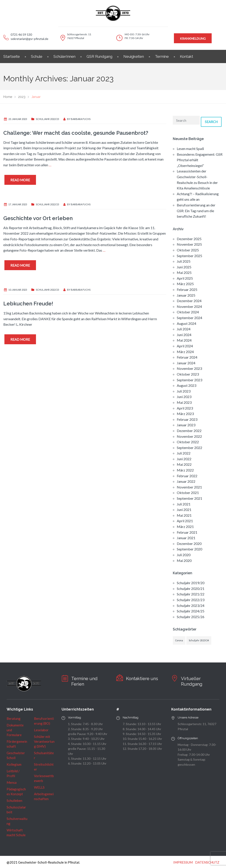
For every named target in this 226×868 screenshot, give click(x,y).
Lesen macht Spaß (190, 149)
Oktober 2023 (188, 374)
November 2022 (189, 436)
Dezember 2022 (189, 431)
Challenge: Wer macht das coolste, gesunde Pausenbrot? (76, 133)
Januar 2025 (186, 295)
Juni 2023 (184, 397)
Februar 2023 (187, 419)
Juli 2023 (184, 391)
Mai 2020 (184, 560)
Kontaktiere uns (142, 679)
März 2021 (185, 527)
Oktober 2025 (188, 250)
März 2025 (185, 284)
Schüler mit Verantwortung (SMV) (44, 741)
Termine (162, 56)
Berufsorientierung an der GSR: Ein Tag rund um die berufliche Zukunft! (196, 211)
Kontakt (186, 56)
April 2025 (185, 278)
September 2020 (189, 549)
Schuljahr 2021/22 (191, 594)
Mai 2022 (184, 464)
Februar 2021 (187, 532)
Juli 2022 (184, 453)
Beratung (14, 718)
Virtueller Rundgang (192, 681)
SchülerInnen (64, 56)
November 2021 (189, 487)
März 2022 (185, 470)
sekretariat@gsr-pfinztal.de (29, 39)
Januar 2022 (186, 481)
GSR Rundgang (99, 56)
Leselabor (41, 730)
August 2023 (186, 385)
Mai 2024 (184, 340)
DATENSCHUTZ (207, 862)
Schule (37, 56)
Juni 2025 (184, 267)
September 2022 (189, 448)
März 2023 (185, 414)
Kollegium (14, 764)
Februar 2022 (187, 476)
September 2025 (189, 256)
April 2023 (185, 408)
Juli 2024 (184, 329)
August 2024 (186, 323)
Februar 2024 (187, 357)
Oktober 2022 (188, 442)
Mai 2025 (184, 272)
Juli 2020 (184, 555)
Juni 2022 (184, 459)
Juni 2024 (184, 335)
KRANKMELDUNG (193, 38)
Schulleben (14, 801)
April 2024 (185, 346)
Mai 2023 (184, 402)
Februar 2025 (187, 289)
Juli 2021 (184, 504)
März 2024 (185, 352)
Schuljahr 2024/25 (191, 611)
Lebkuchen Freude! (28, 304)
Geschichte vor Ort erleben (38, 218)
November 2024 (189, 306)
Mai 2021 (184, 515)
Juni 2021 (184, 510)
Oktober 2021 (188, 493)
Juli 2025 (184, 261)
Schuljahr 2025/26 (191, 617)
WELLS (39, 787)
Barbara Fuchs (81, 119)
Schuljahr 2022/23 (47, 119)
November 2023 (189, 368)
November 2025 (189, 244)
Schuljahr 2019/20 (191, 583)
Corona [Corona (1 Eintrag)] (179, 640)
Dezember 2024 (189, 301)
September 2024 (189, 318)
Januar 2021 (186, 538)
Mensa (12, 782)
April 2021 (185, 521)
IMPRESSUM (183, 862)
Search (211, 122)
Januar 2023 (186, 425)
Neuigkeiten (134, 56)
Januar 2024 (186, 363)
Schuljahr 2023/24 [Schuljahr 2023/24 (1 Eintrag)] (199, 640)
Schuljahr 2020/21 (191, 588)
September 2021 (189, 498)
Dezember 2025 (189, 239)
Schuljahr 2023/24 (191, 605)
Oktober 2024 (188, 312)
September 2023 (189, 380)
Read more (20, 180)
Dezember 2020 (189, 543)
